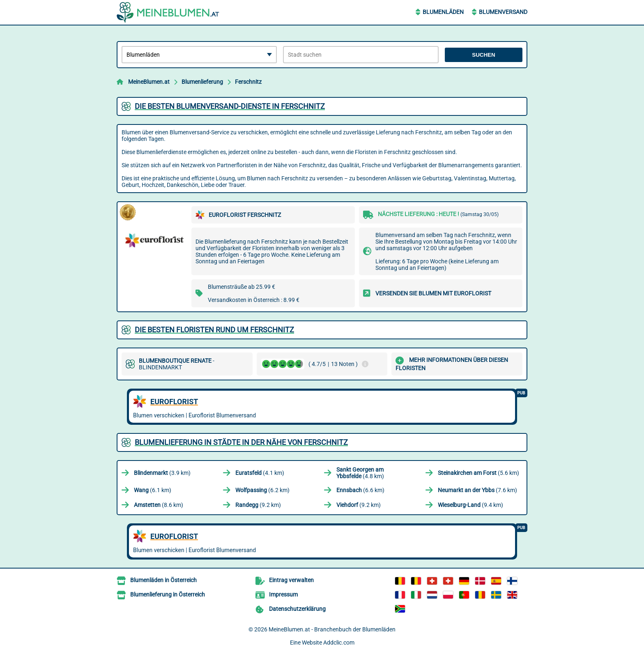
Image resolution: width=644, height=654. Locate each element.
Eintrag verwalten (291, 580)
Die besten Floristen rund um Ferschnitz (214, 330)
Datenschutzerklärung (297, 609)
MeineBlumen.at (149, 82)
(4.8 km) (360, 473)
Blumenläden (443, 12)
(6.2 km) (262, 490)
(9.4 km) (470, 505)
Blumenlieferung (202, 82)
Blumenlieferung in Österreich (168, 594)
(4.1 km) (260, 473)
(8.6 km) (159, 505)
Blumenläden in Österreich (163, 580)
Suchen (483, 55)
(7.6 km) (477, 490)
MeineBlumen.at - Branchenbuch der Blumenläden (332, 629)
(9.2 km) (258, 505)
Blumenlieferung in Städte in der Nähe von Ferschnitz (241, 442)
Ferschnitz (248, 82)
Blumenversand (503, 12)
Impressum (283, 594)
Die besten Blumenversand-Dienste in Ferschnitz (230, 106)
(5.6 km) (478, 473)
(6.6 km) (360, 490)
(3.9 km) (162, 473)
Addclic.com (339, 642)
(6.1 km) (153, 490)
